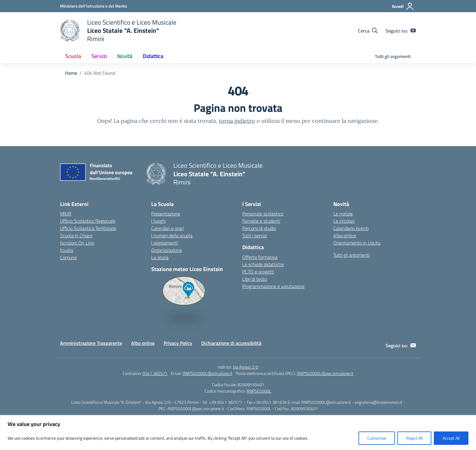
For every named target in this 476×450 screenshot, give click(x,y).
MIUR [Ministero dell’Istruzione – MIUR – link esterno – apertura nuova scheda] (66, 214)
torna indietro (237, 121)
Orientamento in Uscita (357, 243)
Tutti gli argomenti (393, 56)
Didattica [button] (153, 56)
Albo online (345, 235)
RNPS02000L (259, 391)
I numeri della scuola (172, 235)
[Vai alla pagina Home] (71, 73)
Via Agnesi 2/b (246, 367)
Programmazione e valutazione (273, 286)
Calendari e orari (167, 228)
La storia (160, 257)
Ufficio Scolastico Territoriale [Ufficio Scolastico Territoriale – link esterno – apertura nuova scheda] (88, 228)
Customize (377, 438)
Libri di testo (255, 279)
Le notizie (343, 214)
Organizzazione (167, 250)
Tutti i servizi (255, 235)
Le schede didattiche (263, 264)
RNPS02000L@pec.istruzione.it (325, 373)
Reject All (414, 438)
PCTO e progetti (258, 272)
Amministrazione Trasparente (91, 343)
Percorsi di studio (259, 228)
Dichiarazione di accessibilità (231, 343)
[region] (238, 433)
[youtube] (413, 31)
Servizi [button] (99, 56)
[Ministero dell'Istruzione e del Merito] (93, 6)
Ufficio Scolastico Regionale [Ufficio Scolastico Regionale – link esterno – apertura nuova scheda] (88, 221)
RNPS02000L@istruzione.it (207, 373)
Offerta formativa (260, 257)
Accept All (451, 438)
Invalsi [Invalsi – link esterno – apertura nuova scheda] (67, 250)
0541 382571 (155, 373)
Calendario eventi (351, 228)
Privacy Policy (178, 343)
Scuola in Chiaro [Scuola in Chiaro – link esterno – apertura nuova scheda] (76, 235)
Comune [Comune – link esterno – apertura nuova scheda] (68, 257)
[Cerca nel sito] (368, 31)
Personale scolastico (263, 214)
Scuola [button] (73, 56)
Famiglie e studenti (261, 221)
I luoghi (158, 221)
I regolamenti (165, 243)
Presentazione (166, 214)
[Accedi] (403, 6)
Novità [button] (125, 56)
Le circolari (344, 221)
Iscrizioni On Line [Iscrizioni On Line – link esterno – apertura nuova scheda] (77, 243)
